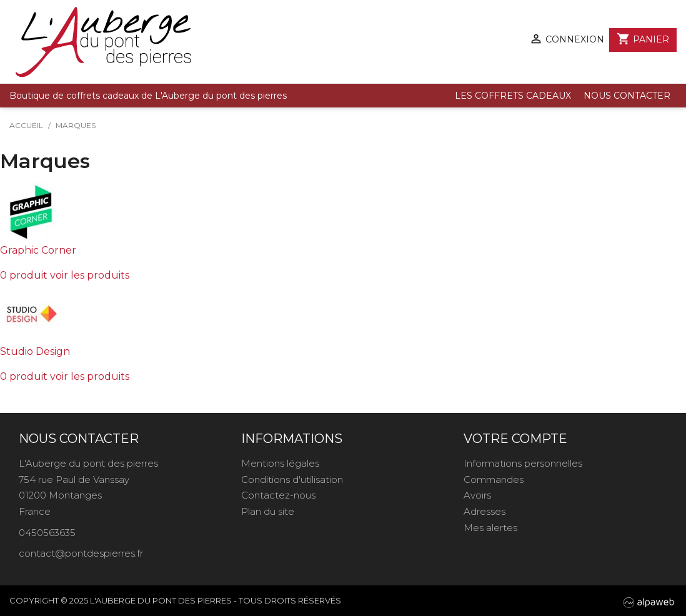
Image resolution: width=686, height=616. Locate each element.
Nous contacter (627, 96)
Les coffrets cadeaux (513, 96)
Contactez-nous (278, 495)
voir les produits (90, 275)
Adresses (485, 511)
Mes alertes (490, 528)
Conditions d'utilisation (292, 479)
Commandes (494, 479)
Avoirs (477, 495)
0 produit (24, 275)
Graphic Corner (38, 250)
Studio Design (35, 351)
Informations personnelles (523, 463)
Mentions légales (280, 463)
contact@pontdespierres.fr (81, 553)
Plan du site (268, 511)
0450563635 (47, 533)
